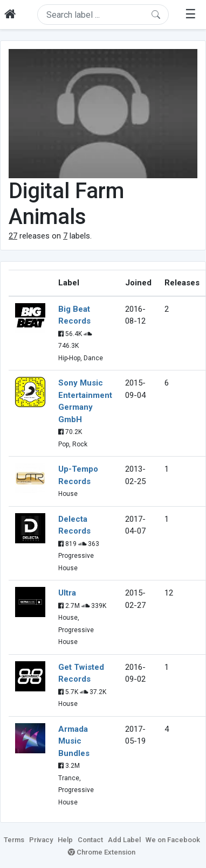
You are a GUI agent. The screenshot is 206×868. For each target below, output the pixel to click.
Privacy (41, 840)
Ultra (67, 593)
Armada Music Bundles (74, 741)
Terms (14, 840)
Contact (90, 840)
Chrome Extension (102, 852)
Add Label (124, 840)
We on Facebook (173, 840)
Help (65, 840)
